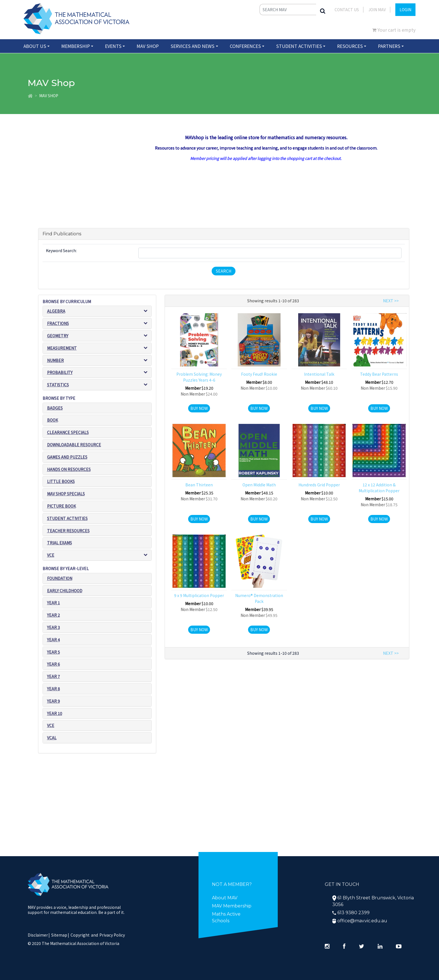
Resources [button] (350, 46)
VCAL (52, 738)
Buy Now (199, 408)
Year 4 (53, 640)
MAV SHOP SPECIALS (66, 494)
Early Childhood (65, 591)
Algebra (56, 311)
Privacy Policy (112, 935)
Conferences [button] (245, 46)
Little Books (61, 482)
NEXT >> (391, 301)
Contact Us (347, 10)
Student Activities (67, 518)
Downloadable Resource (74, 445)
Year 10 (55, 713)
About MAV (225, 898)
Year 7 (53, 676)
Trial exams (59, 543)
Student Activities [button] (299, 46)
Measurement (62, 348)
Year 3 (53, 627)
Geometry (58, 336)
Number (55, 360)
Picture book (61, 506)
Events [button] (113, 46)
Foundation (60, 578)
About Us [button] (35, 46)
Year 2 (53, 615)
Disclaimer (39, 935)
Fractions (58, 323)
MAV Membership (232, 906)
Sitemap (59, 935)
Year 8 (53, 689)
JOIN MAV (377, 10)
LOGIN (405, 10)
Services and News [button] (192, 46)
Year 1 (53, 603)
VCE (51, 555)
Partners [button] (389, 46)
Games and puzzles (67, 457)
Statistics (58, 385)
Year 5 (53, 652)
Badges (55, 408)
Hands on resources (69, 469)
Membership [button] (76, 46)
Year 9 (53, 701)
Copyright (80, 935)
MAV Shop (148, 46)
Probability (60, 372)
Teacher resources (68, 531)
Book (52, 420)
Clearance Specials (68, 432)
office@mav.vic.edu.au (362, 921)
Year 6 (53, 664)
